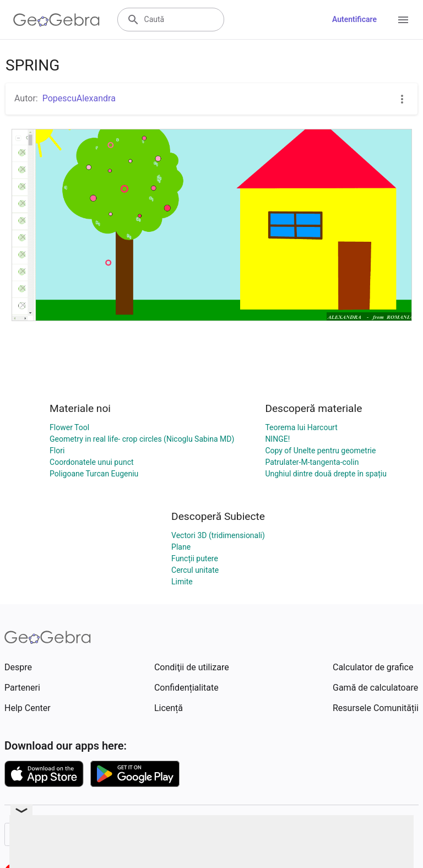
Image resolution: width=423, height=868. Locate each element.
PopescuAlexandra (79, 98)
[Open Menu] (403, 20)
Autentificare (354, 19)
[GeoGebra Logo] (56, 20)
